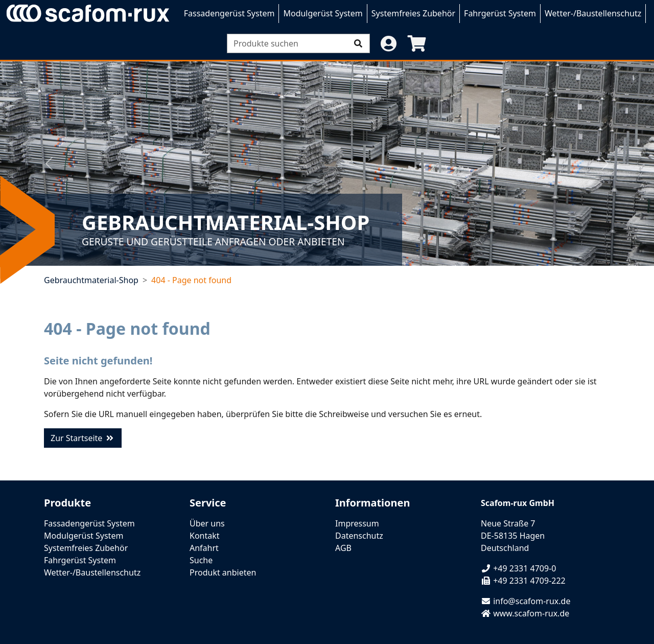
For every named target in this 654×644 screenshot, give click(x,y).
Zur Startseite (83, 438)
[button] (388, 43)
